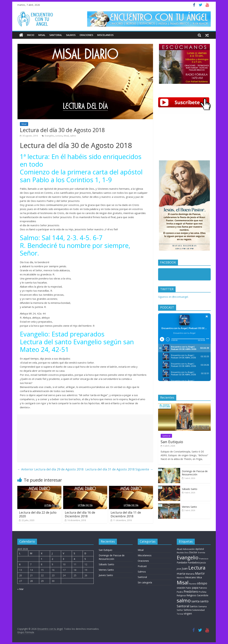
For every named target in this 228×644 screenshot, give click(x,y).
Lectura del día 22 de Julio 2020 (38, 514)
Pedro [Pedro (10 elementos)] (180, 592)
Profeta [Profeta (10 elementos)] (202, 592)
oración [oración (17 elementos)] (181, 588)
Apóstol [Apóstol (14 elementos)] (200, 549)
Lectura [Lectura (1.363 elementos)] (197, 568)
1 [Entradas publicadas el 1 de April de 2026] (42, 559)
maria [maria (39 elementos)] (181, 573)
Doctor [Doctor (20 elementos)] (193, 552)
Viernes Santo (189, 507)
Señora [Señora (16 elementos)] (188, 610)
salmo (73, 136)
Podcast (142, 566)
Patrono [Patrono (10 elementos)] (203, 588)
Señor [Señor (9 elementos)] (180, 610)
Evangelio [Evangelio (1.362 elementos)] (188, 557)
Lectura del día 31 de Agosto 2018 (119, 469)
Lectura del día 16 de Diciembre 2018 (80, 514)
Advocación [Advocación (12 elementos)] (189, 549)
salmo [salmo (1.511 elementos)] (184, 600)
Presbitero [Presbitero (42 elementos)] (191, 592)
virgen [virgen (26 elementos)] (188, 614)
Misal (42, 35)
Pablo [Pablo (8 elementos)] (189, 588)
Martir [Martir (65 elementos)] (200, 573)
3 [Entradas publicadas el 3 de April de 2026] (63, 559)
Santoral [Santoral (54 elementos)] (183, 606)
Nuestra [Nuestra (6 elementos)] (193, 584)
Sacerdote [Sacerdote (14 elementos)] (203, 595)
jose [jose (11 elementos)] (179, 569)
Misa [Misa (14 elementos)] (199, 577)
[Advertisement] (85, 438)
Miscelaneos (105, 35)
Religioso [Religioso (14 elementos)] (191, 595)
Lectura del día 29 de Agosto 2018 (50, 469)
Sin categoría (145, 582)
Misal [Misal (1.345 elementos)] (183, 582)
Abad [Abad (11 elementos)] (179, 549)
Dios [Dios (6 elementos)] (186, 552)
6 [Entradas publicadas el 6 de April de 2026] (20, 564)
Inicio (31, 35)
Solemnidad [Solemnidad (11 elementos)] (198, 610)
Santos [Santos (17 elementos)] (194, 606)
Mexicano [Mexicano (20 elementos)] (191, 577)
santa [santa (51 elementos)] (195, 601)
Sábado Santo (190, 489)
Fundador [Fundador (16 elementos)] (182, 562)
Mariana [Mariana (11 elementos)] (190, 574)
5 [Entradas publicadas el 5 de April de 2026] (85, 559)
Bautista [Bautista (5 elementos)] (180, 553)
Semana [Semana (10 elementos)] (202, 606)
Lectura (59, 136)
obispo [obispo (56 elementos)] (202, 583)
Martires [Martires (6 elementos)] (181, 578)
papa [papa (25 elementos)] (195, 588)
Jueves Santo (106, 575)
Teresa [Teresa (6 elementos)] (180, 614)
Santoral (56, 35)
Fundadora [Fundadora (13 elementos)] (194, 563)
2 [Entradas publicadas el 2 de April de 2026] (52, 559)
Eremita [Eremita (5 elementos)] (202, 553)
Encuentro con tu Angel (179, 275)
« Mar (20, 589)
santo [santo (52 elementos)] (204, 601)
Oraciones (86, 35)
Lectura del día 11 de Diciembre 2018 (126, 514)
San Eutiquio (172, 442)
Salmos (71, 35)
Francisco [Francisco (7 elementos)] (204, 559)
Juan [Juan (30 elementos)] (185, 568)
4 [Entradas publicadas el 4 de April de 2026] (74, 559)
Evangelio (49, 136)
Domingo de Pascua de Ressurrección (195, 473)
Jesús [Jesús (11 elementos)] (203, 563)
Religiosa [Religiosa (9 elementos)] (181, 595)
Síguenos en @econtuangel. (173, 297)
